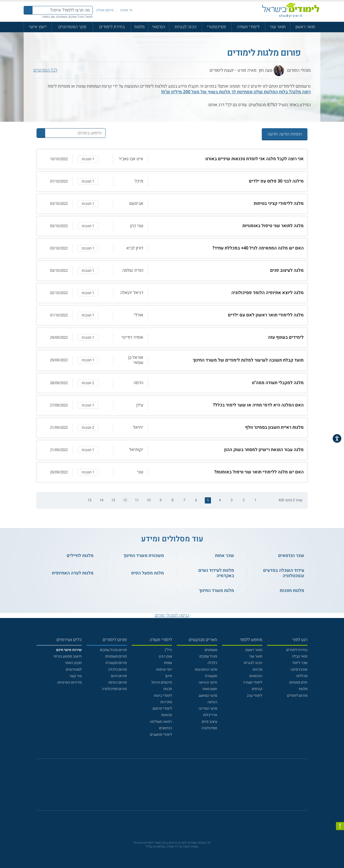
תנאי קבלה (300, 656)
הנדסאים (256, 676)
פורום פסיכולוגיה (114, 689)
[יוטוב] (179, 787)
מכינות (257, 670)
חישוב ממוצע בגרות (68, 656)
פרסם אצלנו (105, 10)
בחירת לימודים (112, 27)
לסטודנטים (74, 670)
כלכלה (212, 663)
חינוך (168, 676)
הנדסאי (159, 27)
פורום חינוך (119, 676)
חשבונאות (210, 689)
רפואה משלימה (161, 722)
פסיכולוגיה (209, 728)
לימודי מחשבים (161, 735)
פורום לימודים (297, 696)
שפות (168, 663)
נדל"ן (168, 650)
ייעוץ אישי (38, 27)
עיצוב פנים (209, 722)
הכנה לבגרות (186, 27)
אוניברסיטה (299, 670)
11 (137, 500)
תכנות (168, 689)
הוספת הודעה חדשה (285, 134)
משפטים (211, 650)
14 (101, 500)
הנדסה (212, 702)
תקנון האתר (73, 663)
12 (125, 500)
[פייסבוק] (168, 787)
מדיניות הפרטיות (70, 683)
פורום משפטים (116, 656)
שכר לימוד (300, 663)
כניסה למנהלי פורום (172, 615)
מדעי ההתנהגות (206, 670)
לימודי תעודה (248, 27)
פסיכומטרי (216, 27)
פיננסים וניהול (162, 683)
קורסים (257, 689)
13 (113, 500)
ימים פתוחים (298, 683)
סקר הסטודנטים (72, 27)
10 (149, 500)
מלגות (139, 27)
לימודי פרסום (162, 709)
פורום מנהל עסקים (113, 650)
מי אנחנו (126, 10)
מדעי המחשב (208, 696)
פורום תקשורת (116, 663)
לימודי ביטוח (163, 696)
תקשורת (211, 676)
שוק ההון (165, 656)
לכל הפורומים (45, 70)
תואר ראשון (305, 27)
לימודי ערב (255, 696)
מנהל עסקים (208, 656)
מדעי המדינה (208, 709)
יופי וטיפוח (164, 670)
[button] (172, 159)
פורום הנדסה (117, 683)
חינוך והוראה (208, 683)
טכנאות (167, 715)
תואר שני (278, 27)
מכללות (302, 676)
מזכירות (166, 702)
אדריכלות (210, 715)
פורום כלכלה (117, 670)
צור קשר (76, 676)
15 (89, 500)
